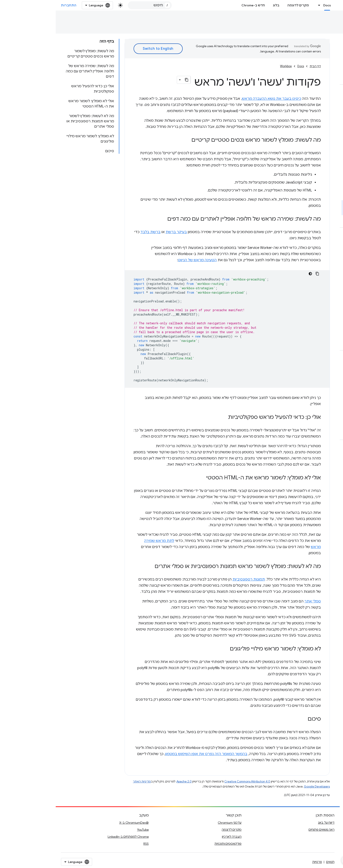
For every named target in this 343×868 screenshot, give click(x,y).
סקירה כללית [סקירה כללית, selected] (328, 28)
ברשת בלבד (95, 232)
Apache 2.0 (128, 781)
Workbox (311, 19)
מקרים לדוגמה (242, 5)
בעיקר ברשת (121, 232)
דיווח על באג (271, 823)
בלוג (220, 5)
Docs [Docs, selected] (271, 5)
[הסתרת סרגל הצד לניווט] (290, 860)
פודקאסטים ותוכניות (172, 844)
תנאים (275, 862)
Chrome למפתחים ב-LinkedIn (72, 837)
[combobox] (94, 5)
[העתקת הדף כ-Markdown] (131, 80)
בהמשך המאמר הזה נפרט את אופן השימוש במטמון (151, 754)
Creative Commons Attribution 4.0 (192, 781)
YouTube (87, 830)
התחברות (13, 5)
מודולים (305, 28)
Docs (332, 19)
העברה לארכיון (176, 837)
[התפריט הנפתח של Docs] (262, 5)
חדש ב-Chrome (197, 5)
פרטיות (261, 862)
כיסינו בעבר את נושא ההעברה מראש (216, 99)
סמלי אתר (257, 601)
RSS (90, 844)
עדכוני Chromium (174, 823)
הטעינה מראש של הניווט (142, 260)
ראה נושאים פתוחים (266, 830)
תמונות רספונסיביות (193, 579)
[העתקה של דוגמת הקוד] (262, 274)
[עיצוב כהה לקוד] (255, 274)
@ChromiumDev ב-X (78, 823)
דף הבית (260, 66)
